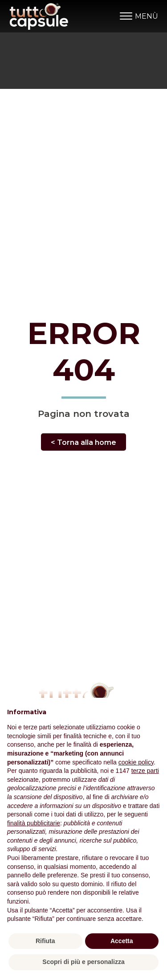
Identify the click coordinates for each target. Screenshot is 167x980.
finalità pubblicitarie (34, 823)
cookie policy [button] (136, 762)
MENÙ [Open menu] (139, 16)
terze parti (145, 771)
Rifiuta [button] (45, 941)
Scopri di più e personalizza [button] (83, 962)
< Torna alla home (83, 442)
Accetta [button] (122, 941)
